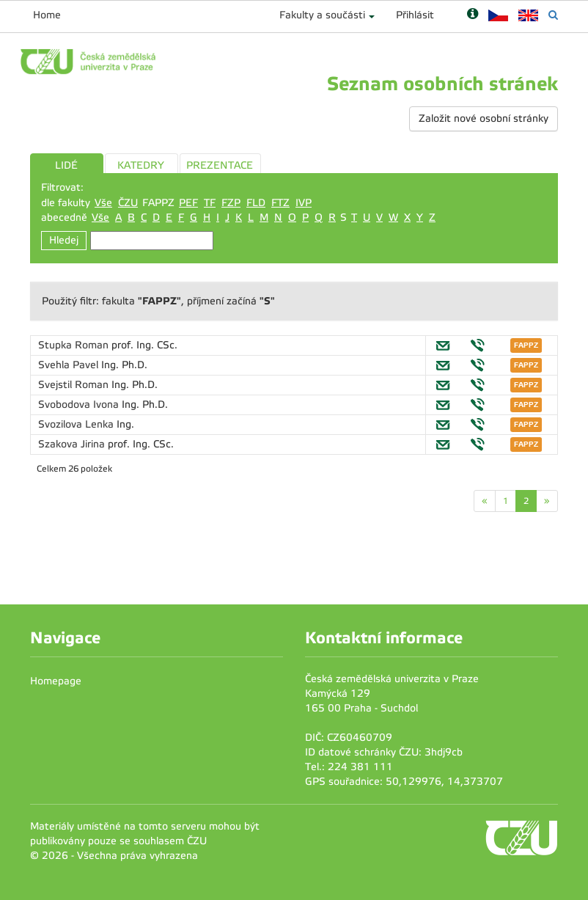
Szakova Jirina (73, 444)
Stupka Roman (75, 345)
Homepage (56, 681)
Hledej (64, 240)
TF (210, 203)
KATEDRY (141, 165)
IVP (304, 203)
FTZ (280, 203)
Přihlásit (415, 15)
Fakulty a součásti (322, 15)
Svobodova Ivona (80, 405)
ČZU (128, 203)
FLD (256, 203)
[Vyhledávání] (553, 15)
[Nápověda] (473, 15)
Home (47, 15)
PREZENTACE (220, 165)
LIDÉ (66, 165)
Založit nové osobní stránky (484, 118)
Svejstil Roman (75, 385)
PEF (188, 203)
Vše (103, 203)
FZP (231, 203)
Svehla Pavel (70, 365)
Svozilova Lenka (77, 424)
